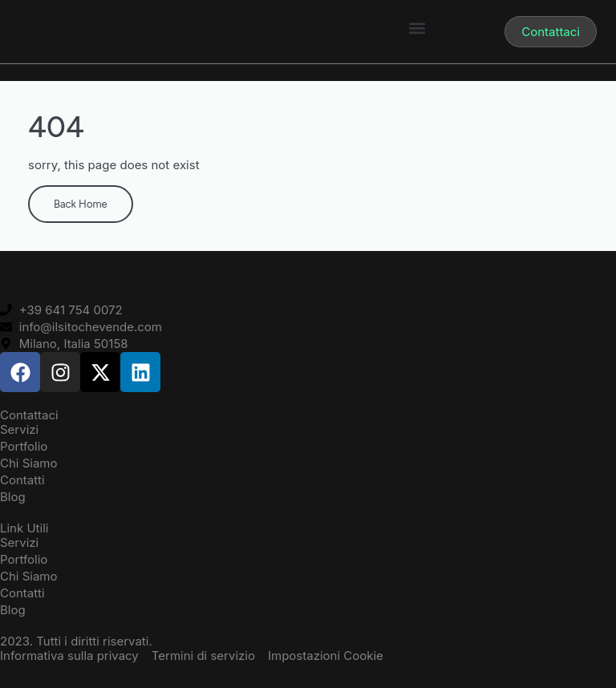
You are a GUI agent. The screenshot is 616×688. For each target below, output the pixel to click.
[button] (417, 28)
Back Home (81, 204)
